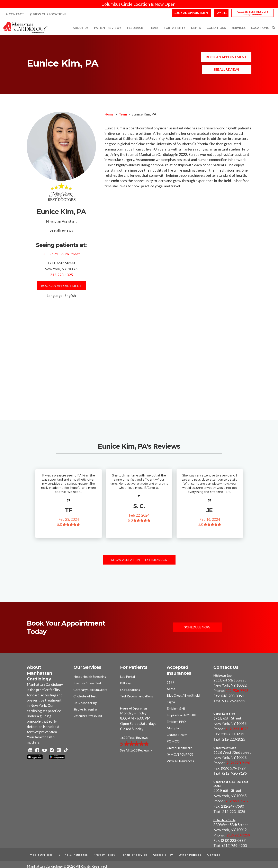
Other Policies (190, 855)
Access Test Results (253, 12)
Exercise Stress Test (87, 683)
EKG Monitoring (85, 703)
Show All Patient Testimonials (139, 560)
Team (123, 114)
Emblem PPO (176, 721)
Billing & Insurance (73, 855)
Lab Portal (127, 676)
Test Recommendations (137, 696)
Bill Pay (125, 683)
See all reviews (227, 69)
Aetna (171, 689)
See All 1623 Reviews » (136, 750)
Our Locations (130, 690)
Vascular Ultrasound (88, 716)
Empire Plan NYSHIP (181, 715)
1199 (170, 682)
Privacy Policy (104, 855)
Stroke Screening (85, 709)
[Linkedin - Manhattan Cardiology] (30, 750)
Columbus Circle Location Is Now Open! (139, 4)
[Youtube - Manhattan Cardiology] (44, 750)
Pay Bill (221, 13)
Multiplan (174, 728)
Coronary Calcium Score (90, 690)
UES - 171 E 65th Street (61, 254)
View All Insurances (180, 761)
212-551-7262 (237, 801)
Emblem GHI (176, 708)
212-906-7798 (237, 690)
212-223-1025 (61, 275)
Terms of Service (134, 855)
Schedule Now (198, 627)
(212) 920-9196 (238, 763)
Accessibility (163, 855)
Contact (15, 14)
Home (109, 114)
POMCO (173, 741)
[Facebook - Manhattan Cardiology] (37, 750)
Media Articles (41, 855)
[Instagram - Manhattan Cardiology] (59, 750)
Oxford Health (177, 735)
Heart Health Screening (90, 676)
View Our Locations (48, 14)
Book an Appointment (192, 13)
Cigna (171, 702)
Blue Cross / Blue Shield (183, 695)
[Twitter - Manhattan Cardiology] (52, 750)
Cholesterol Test (85, 696)
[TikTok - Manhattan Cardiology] (66, 750)
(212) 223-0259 (238, 835)
